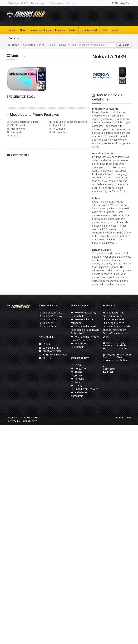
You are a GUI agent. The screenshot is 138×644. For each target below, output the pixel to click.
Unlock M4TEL (49, 323)
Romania (78, 379)
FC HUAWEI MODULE (53, 355)
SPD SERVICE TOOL (21, 97)
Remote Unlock (89, 30)
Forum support (39, 3)
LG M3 (44, 344)
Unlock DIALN (48, 319)
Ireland (76, 372)
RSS (129, 417)
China (76, 365)
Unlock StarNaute (50, 313)
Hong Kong (79, 368)
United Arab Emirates (84, 389)
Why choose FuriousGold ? (80, 345)
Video (115, 30)
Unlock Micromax (50, 316)
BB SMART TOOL (50, 351)
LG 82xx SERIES (49, 348)
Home (12, 30)
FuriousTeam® (29, 421)
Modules (60, 30)
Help (105, 30)
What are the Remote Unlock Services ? (85, 338)
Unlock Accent (48, 326)
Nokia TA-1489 (68, 45)
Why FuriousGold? (18, 3)
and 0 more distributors (79, 394)
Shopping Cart (121, 3)
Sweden (77, 382)
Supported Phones (41, 30)
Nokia (52, 45)
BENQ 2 (45, 358)
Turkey (76, 385)
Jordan (76, 375)
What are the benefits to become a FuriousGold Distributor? (85, 330)
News (23, 30)
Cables (73, 30)
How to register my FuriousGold (83, 314)
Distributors (57, 3)
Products (14, 38)
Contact (71, 3)
